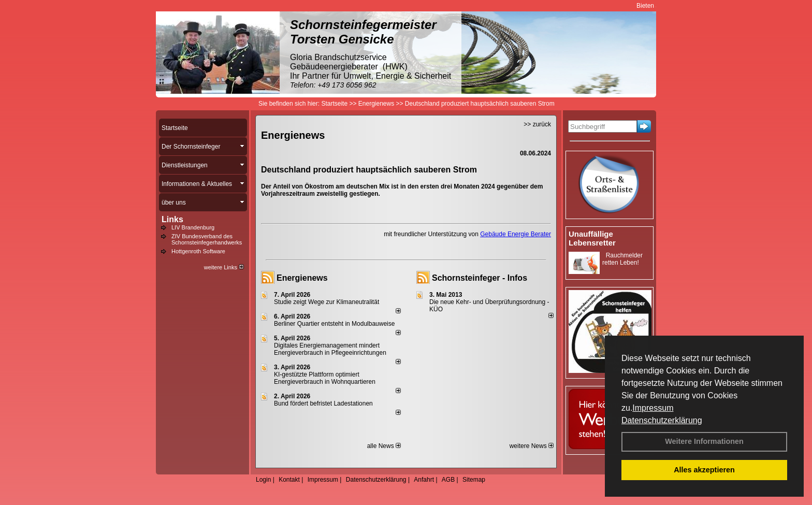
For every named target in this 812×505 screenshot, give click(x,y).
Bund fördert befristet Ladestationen (323, 403)
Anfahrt (424, 480)
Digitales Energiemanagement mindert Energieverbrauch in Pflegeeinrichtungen (330, 349)
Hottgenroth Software (198, 251)
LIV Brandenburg (193, 227)
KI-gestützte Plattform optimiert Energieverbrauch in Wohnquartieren (325, 378)
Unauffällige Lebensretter (592, 238)
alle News (384, 446)
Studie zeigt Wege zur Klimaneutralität (327, 302)
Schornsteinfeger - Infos (480, 278)
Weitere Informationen (704, 441)
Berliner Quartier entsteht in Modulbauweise (334, 324)
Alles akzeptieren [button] (704, 470)
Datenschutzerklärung (662, 420)
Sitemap (474, 480)
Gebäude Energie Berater (516, 234)
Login (263, 480)
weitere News (532, 446)
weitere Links (224, 267)
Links (172, 219)
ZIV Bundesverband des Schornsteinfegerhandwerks (207, 239)
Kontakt (289, 480)
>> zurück (537, 124)
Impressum (653, 408)
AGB (448, 480)
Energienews (302, 278)
